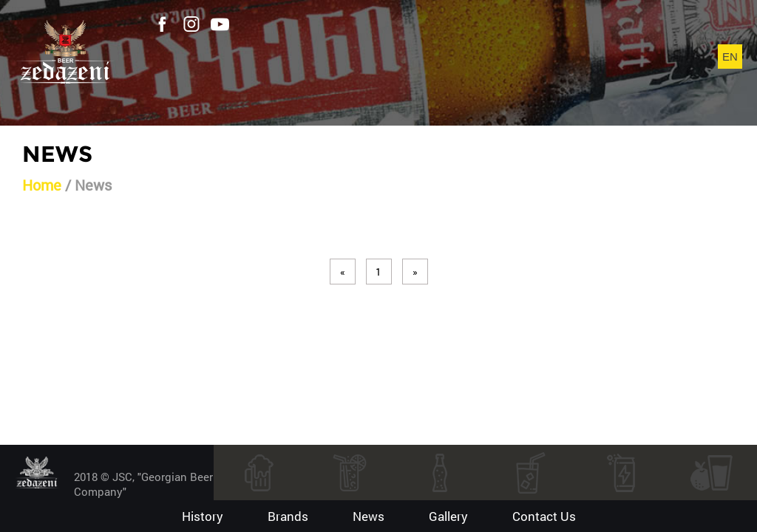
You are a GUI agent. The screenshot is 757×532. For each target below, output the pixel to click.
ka (730, 66)
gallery (448, 516)
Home (42, 185)
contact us (544, 516)
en (730, 57)
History (203, 516)
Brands (288, 516)
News (369, 516)
